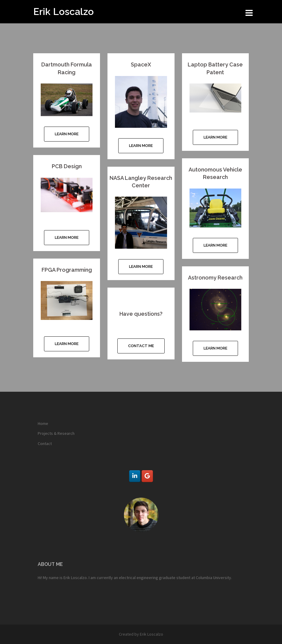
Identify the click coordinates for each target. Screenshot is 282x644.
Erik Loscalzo (63, 12)
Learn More (67, 134)
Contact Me (141, 346)
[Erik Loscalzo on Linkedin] (135, 476)
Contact (45, 443)
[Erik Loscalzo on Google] (147, 476)
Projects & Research (56, 433)
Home (43, 423)
